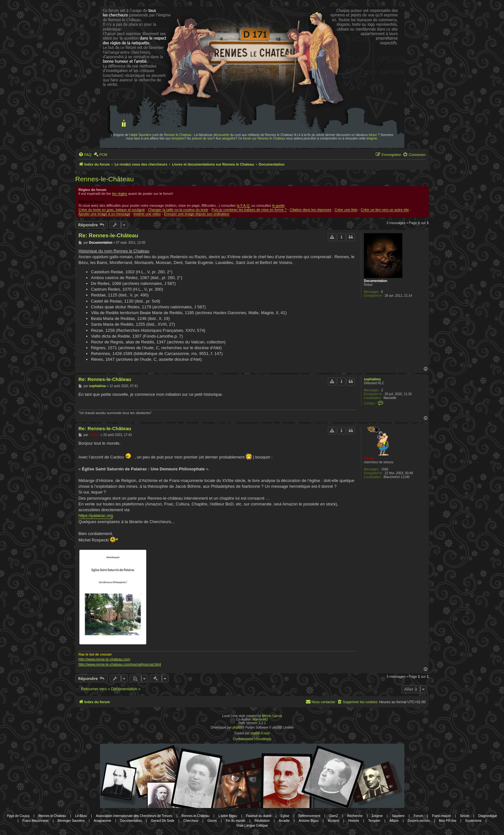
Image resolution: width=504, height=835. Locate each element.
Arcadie (284, 821)
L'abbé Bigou (228, 816)
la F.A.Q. (244, 205)
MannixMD (260, 719)
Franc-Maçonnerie (36, 821)
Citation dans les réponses (310, 210)
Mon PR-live (447, 821)
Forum (418, 816)
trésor (373, 135)
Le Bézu (81, 816)
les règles (120, 194)
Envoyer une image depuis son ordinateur (197, 214)
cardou (369, 458)
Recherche (355, 816)
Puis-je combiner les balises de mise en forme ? (249, 210)
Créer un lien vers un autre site (385, 210)
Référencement (309, 816)
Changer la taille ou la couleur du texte (178, 210)
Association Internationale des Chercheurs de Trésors (134, 816)
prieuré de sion (203, 138)
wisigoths (229, 138)
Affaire (394, 821)
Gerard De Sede (163, 821)
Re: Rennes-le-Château (108, 236)
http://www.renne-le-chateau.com (104, 659)
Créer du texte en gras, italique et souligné (112, 210)
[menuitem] (85, 155)
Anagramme (102, 821)
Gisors (212, 821)
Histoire (354, 821)
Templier (374, 821)
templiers (178, 138)
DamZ (334, 816)
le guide (279, 205)
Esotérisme (473, 821)
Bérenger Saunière (71, 821)
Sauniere (398, 816)
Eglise (285, 816)
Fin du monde (235, 821)
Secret (465, 816)
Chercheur (191, 821)
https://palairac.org (96, 516)
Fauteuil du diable (259, 816)
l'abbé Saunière (140, 135)
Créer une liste (346, 210)
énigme (372, 138)
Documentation (376, 281)
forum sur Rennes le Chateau (264, 138)
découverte (221, 135)
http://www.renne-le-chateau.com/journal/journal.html (120, 664)
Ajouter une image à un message (104, 214)
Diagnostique (488, 816)
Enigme (377, 816)
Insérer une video (147, 214)
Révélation (262, 821)
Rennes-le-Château (104, 179)
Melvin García (272, 716)
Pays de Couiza (18, 816)
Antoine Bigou (309, 821)
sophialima (372, 379)
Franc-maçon (441, 816)
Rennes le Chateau (178, 135)
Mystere (334, 821)
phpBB (237, 727)
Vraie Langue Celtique (252, 826)
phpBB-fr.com (260, 733)
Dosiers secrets (419, 821)
